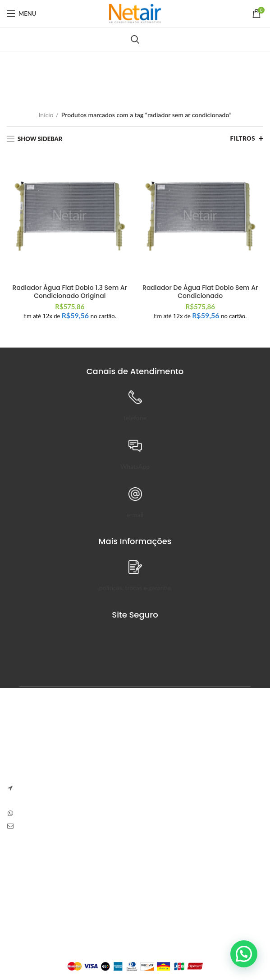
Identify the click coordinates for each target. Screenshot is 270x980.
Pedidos (108, 885)
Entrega (17, 900)
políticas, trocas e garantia (135, 588)
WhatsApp (135, 466)
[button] (244, 954)
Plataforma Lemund (135, 951)
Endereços (111, 916)
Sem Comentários (208, 760)
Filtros (243, 138)
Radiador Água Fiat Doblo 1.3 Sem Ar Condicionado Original (70, 292)
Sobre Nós (21, 869)
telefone (135, 418)
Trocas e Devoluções (35, 885)
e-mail (135, 515)
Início (46, 115)
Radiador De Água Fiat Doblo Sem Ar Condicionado (200, 292)
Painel (105, 869)
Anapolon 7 (160, 747)
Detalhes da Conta (122, 900)
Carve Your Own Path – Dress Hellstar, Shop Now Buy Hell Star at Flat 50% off (202, 787)
